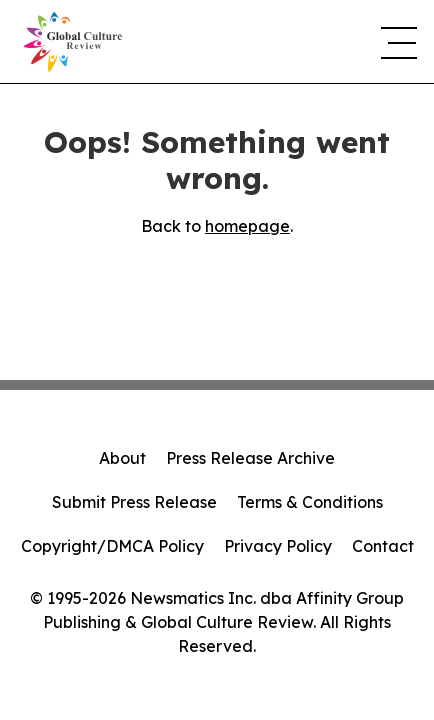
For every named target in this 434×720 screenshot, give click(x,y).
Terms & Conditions (310, 502)
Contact (383, 546)
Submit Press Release (134, 502)
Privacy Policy (278, 546)
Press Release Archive (250, 458)
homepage (247, 226)
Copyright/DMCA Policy (112, 546)
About (122, 458)
